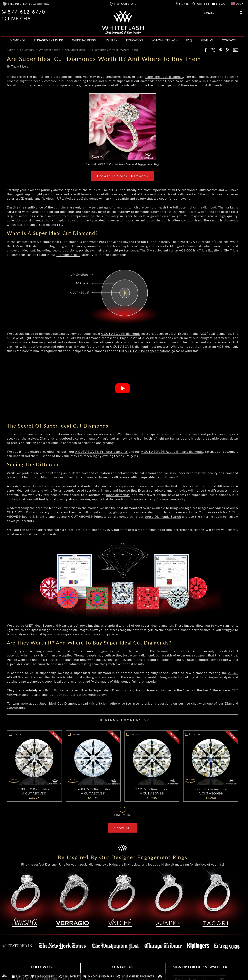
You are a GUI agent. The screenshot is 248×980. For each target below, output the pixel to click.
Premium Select (68, 255)
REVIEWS (207, 40)
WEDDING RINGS (84, 40)
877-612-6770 (26, 12)
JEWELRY (111, 40)
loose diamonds (118, 495)
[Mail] (236, 50)
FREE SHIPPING (29, 4)
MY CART (222, 4)
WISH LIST (203, 4)
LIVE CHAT (21, 18)
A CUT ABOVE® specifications (148, 351)
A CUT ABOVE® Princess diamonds (101, 451)
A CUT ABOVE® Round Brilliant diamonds (172, 451)
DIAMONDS (17, 40)
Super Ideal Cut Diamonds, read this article (72, 703)
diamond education (224, 81)
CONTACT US (123, 967)
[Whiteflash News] (228, 50)
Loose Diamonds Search (163, 516)
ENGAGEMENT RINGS (49, 40)
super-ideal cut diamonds (164, 76)
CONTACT (229, 40)
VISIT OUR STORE (125, 4)
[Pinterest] (221, 50)
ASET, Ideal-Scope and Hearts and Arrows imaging (62, 625)
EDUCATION (134, 40)
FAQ (189, 40)
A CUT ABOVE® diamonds (121, 333)
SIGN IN (184, 4)
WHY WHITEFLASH (165, 40)
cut (111, 190)
